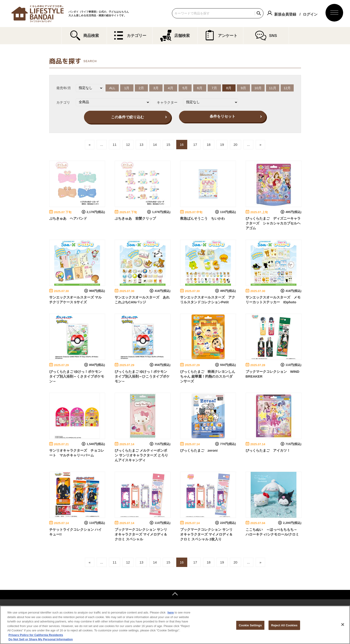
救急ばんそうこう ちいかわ (202, 218)
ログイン (310, 14)
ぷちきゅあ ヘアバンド (68, 218)
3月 (156, 88)
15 (168, 145)
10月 (258, 88)
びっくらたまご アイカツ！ (268, 450)
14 (155, 145)
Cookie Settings (250, 625)
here (171, 612)
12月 (287, 88)
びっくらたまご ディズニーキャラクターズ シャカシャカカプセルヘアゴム (273, 223)
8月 (229, 88)
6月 (200, 88)
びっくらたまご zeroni (199, 450)
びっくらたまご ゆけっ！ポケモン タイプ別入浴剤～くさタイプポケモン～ (77, 376)
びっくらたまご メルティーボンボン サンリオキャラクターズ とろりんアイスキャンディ (141, 455)
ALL (112, 88)
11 (115, 145)
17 (195, 145)
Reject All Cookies (284, 625)
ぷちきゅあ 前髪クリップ (135, 218)
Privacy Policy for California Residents (36, 635)
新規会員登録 (285, 14)
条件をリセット (222, 116)
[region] (175, 625)
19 (222, 145)
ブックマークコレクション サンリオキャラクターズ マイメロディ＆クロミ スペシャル (141, 534)
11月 (273, 88)
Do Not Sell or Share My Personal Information (41, 639)
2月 (141, 88)
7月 (214, 88)
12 (128, 145)
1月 (127, 88)
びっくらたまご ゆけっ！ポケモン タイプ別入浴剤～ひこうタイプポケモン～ (142, 376)
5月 (185, 88)
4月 (170, 88)
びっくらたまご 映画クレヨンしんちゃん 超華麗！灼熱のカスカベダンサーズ (208, 376)
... (102, 145)
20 (235, 145)
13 (141, 145)
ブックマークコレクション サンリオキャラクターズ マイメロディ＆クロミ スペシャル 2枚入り (206, 534)
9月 (243, 88)
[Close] (343, 625)
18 (209, 145)
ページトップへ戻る (175, 594)
